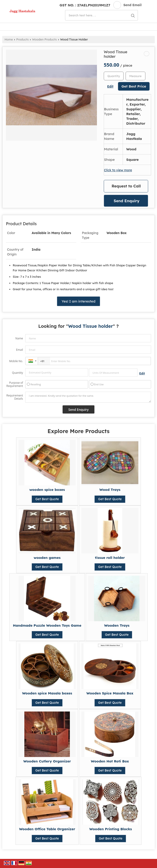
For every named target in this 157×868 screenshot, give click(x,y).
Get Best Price (134, 86)
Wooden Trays (117, 625)
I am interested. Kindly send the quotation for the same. (88, 397)
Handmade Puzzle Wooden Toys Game (47, 625)
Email (19, 350)
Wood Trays (110, 490)
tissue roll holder (110, 558)
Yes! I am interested (78, 301)
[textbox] (135, 76)
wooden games (47, 558)
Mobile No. (16, 361)
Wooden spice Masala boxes (47, 693)
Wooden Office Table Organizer (47, 829)
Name (19, 338)
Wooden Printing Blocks (111, 829)
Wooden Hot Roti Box (110, 761)
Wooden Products (44, 39)
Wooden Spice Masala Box (110, 693)
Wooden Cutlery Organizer (47, 761)
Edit (110, 86)
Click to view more (118, 170)
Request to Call (126, 186)
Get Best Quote (47, 499)
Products (23, 39)
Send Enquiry (126, 201)
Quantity (18, 373)
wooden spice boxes (47, 490)
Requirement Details (15, 397)
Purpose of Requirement (15, 384)
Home (9, 39)
